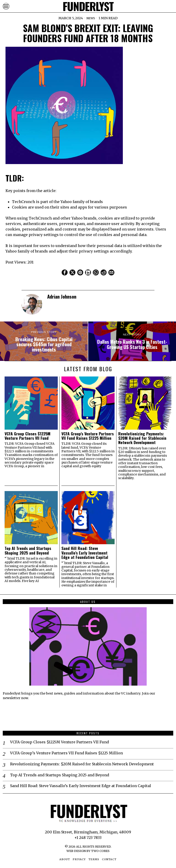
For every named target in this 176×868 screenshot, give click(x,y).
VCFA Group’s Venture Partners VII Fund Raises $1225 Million (88, 436)
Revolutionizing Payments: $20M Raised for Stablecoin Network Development (142, 438)
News (91, 18)
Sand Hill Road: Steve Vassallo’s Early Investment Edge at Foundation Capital (85, 553)
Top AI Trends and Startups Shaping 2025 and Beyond (28, 551)
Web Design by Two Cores (88, 851)
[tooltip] (65, 272)
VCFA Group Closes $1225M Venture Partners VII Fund (27, 436)
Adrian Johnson (62, 296)
